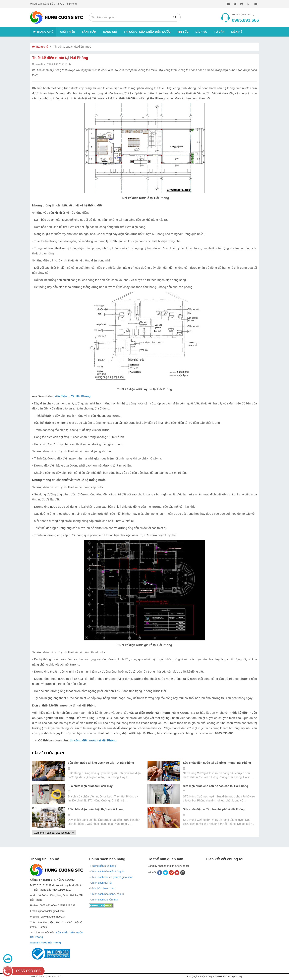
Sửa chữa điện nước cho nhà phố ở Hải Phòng (214, 809)
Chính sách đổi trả (101, 883)
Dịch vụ (201, 32)
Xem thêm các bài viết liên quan (54, 833)
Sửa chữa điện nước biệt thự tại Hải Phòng (96, 809)
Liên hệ (237, 32)
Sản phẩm (89, 32)
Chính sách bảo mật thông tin (107, 871)
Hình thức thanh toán (103, 888)
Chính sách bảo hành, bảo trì (107, 894)
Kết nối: (152, 872)
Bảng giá (110, 32)
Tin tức (183, 32)
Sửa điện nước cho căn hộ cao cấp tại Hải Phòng (216, 786)
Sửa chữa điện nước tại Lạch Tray (90, 786)
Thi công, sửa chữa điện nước (147, 32)
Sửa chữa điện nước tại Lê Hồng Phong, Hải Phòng (217, 763)
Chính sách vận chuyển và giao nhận (112, 877)
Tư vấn (219, 32)
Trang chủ (43, 32)
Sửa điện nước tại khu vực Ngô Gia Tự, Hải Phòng (101, 763)
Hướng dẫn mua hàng (103, 866)
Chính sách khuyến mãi (104, 900)
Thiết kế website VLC (50, 977)
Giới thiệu (68, 32)
